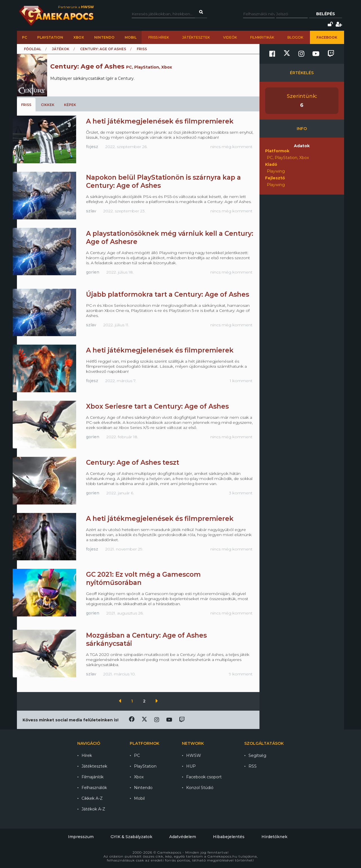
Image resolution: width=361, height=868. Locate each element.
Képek (70, 105)
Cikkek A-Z (92, 798)
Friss (26, 105)
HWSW (194, 755)
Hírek (87, 755)
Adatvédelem (183, 837)
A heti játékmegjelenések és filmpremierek (160, 121)
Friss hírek (159, 37)
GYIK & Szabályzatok (131, 837)
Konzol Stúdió (200, 788)
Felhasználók (94, 788)
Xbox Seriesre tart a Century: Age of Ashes (157, 406)
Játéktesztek (196, 37)
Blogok (295, 37)
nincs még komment (231, 147)
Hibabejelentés (229, 837)
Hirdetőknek (274, 837)
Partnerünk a (76, 7)
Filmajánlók (93, 777)
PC (25, 37)
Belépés (326, 14)
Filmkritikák (262, 37)
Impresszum (81, 837)
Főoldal (33, 49)
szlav (91, 211)
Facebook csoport (204, 777)
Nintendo (104, 37)
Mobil (131, 37)
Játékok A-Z (93, 809)
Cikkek (48, 105)
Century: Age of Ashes (103, 49)
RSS (253, 766)
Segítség (257, 755)
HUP (191, 766)
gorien (93, 272)
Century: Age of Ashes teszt (133, 462)
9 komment (241, 674)
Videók (230, 37)
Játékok (61, 49)
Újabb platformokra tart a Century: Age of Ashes (168, 294)
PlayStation (50, 37)
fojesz (92, 147)
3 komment (241, 493)
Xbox (79, 37)
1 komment (241, 381)
